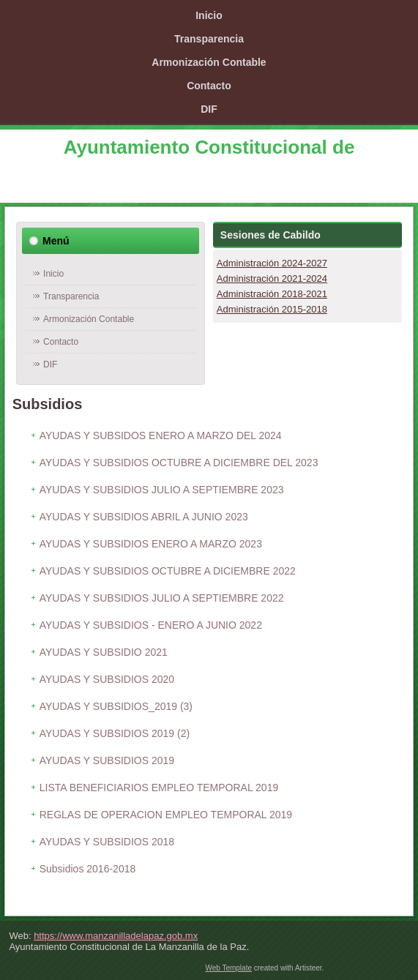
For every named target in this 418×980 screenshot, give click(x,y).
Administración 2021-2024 (272, 278)
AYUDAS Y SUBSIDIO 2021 (104, 652)
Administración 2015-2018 (272, 309)
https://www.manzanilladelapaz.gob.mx (116, 936)
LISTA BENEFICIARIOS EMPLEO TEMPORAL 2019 (159, 788)
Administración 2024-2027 (272, 263)
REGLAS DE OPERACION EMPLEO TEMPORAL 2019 (166, 815)
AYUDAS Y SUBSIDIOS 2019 (107, 760)
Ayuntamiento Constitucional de (209, 147)
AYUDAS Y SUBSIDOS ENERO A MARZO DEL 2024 (161, 435)
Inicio (209, 15)
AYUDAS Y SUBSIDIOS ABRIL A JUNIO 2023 (144, 517)
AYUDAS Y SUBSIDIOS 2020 (107, 679)
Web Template (228, 968)
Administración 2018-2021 (272, 294)
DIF (209, 109)
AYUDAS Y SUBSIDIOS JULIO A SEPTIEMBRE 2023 (162, 490)
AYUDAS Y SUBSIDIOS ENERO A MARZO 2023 (151, 544)
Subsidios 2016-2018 (88, 869)
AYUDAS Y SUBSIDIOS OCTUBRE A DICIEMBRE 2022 (168, 571)
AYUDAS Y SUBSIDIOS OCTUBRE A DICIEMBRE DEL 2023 (179, 463)
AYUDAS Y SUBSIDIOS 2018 (107, 842)
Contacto (209, 86)
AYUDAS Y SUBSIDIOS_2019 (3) (116, 706)
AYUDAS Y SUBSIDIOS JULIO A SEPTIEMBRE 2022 (162, 598)
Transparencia (209, 39)
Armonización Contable (209, 62)
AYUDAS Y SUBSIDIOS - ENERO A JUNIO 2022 (151, 625)
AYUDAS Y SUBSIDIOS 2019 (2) (115, 733)
